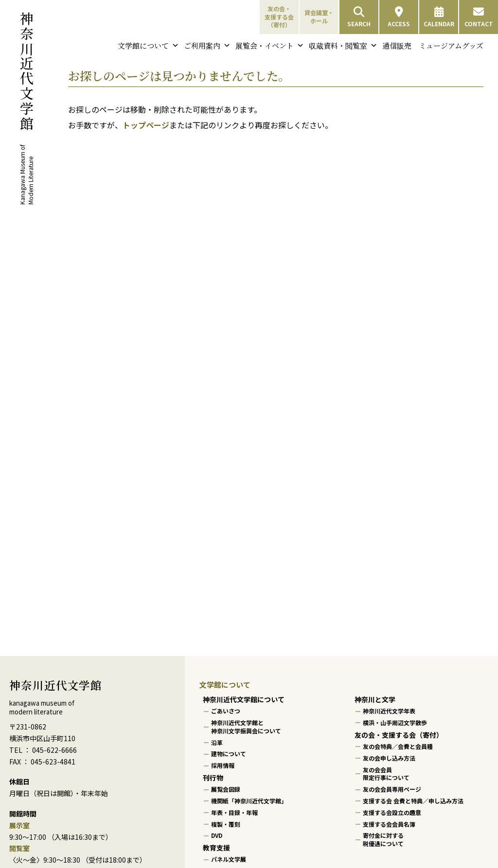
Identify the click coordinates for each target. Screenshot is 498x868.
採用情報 (223, 765)
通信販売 (397, 45)
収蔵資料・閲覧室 (343, 46)
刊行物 (213, 778)
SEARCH (359, 17)
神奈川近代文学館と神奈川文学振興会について (246, 727)
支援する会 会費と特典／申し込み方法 (413, 801)
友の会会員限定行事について (386, 774)
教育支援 (216, 848)
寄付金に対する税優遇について (383, 840)
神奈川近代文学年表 (389, 711)
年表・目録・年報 (234, 812)
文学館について (148, 46)
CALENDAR (439, 17)
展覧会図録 (226, 789)
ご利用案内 (207, 46)
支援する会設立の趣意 (392, 812)
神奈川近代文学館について (244, 699)
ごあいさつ (226, 711)
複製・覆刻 (226, 824)
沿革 (217, 742)
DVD (217, 836)
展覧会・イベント (270, 46)
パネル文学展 (229, 859)
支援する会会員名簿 (389, 824)
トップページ (146, 125)
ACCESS (399, 17)
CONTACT (479, 17)
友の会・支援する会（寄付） (279, 17)
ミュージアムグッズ (451, 45)
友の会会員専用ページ (392, 789)
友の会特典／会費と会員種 (398, 746)
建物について (229, 754)
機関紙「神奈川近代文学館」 (249, 801)
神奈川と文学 (375, 699)
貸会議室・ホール (319, 17)
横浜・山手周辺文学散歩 (395, 722)
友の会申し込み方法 (389, 758)
